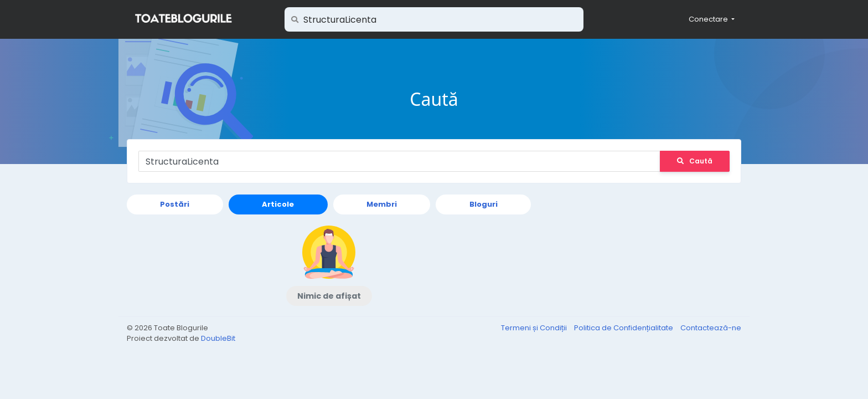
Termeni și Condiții (535, 328)
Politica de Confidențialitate (624, 328)
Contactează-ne (711, 328)
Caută (695, 161)
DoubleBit (218, 338)
